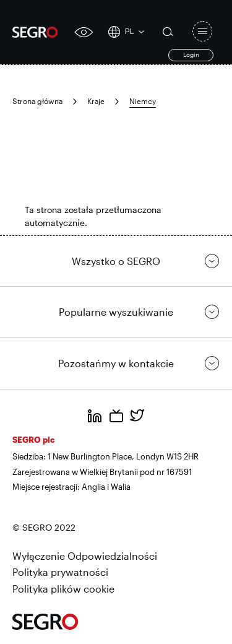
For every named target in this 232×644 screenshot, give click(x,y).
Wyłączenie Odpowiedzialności (85, 556)
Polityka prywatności (60, 572)
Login (191, 54)
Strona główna (37, 101)
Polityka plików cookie (63, 589)
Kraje (96, 101)
